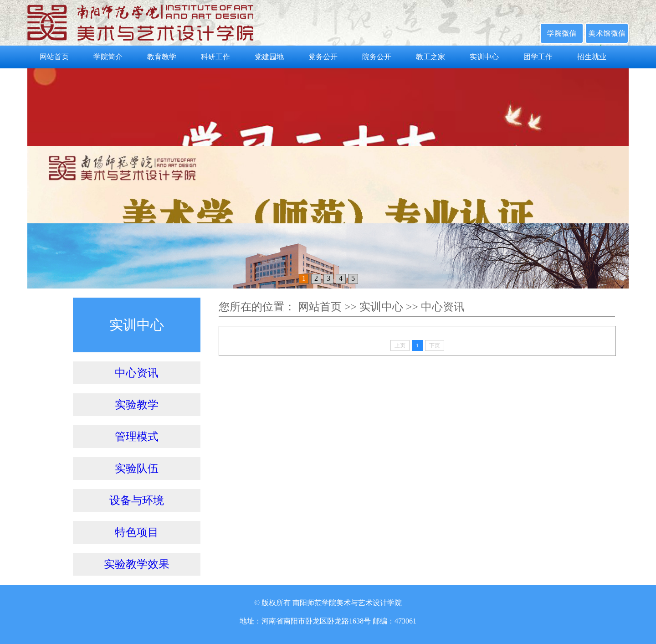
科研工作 (215, 57)
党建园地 (269, 57)
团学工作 (538, 57)
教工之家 (430, 57)
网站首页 (54, 57)
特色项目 (137, 532)
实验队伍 (137, 469)
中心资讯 (137, 373)
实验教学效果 (137, 564)
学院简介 (108, 57)
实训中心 (484, 57)
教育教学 (162, 57)
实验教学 (137, 405)
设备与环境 (137, 500)
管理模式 (137, 437)
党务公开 (323, 57)
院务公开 (377, 57)
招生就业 (592, 57)
